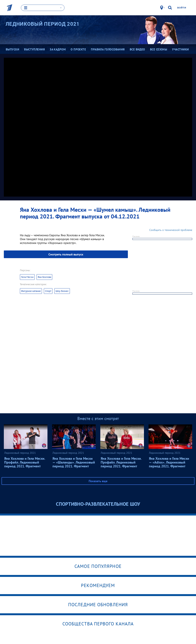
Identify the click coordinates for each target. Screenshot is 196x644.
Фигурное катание (31, 291)
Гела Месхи (27, 277)
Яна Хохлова (44, 277)
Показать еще (98, 481)
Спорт (48, 291)
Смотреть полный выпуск (66, 254)
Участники (180, 49)
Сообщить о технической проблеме (171, 230)
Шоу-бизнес (62, 291)
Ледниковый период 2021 (43, 24)
